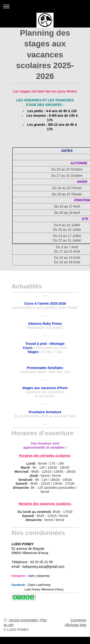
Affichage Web (75, 625)
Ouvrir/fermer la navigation (45, 6)
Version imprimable (21, 620)
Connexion (78, 620)
